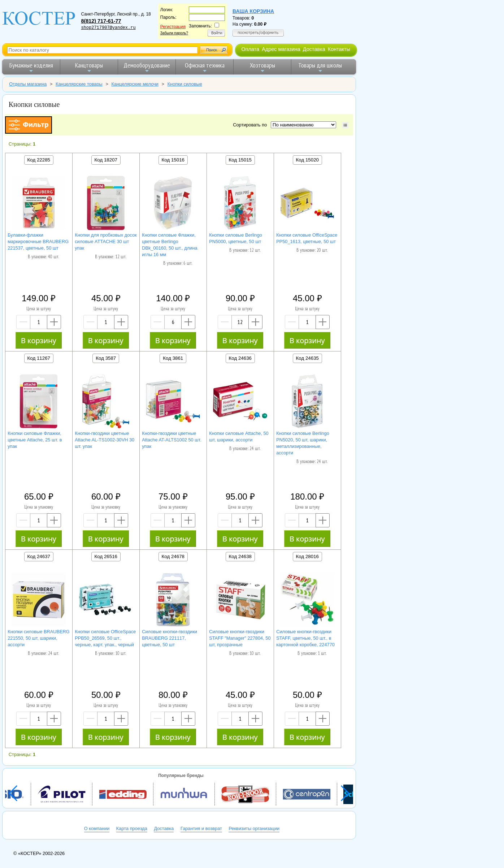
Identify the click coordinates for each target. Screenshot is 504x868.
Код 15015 (240, 160)
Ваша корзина (253, 11)
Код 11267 (39, 358)
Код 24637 (39, 556)
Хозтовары (262, 67)
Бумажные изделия (31, 67)
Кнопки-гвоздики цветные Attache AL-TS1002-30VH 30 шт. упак (105, 440)
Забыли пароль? (174, 33)
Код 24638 (240, 556)
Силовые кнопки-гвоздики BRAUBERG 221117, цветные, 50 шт (170, 638)
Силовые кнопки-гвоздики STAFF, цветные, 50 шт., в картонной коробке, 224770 (305, 638)
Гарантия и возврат (201, 828)
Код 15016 (173, 160)
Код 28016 (307, 556)
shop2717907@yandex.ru (108, 28)
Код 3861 (173, 358)
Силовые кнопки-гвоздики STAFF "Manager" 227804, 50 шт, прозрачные (240, 638)
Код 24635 (307, 358)
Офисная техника (205, 67)
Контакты (339, 49)
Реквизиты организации (254, 828)
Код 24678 (173, 556)
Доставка (314, 49)
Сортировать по (251, 125)
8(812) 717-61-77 (101, 21)
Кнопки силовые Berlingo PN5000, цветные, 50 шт (236, 238)
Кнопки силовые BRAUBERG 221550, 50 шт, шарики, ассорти (39, 638)
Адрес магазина (281, 49)
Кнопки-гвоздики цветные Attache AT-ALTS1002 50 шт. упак (171, 440)
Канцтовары (89, 67)
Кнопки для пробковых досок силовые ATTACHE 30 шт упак (106, 241)
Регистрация (173, 27)
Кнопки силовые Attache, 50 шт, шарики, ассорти (239, 437)
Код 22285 (39, 160)
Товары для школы (320, 67)
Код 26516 (106, 556)
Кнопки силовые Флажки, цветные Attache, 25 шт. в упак (35, 440)
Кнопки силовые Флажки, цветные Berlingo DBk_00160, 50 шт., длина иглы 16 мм (170, 245)
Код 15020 (307, 160)
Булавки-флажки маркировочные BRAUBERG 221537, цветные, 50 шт (38, 241)
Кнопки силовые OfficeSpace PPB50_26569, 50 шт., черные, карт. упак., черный (105, 638)
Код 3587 (106, 358)
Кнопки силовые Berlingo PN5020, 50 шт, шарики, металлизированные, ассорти (303, 443)
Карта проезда (132, 828)
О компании (97, 828)
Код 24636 (240, 358)
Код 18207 (106, 160)
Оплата (250, 49)
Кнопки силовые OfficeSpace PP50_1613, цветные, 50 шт (307, 238)
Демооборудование (147, 67)
